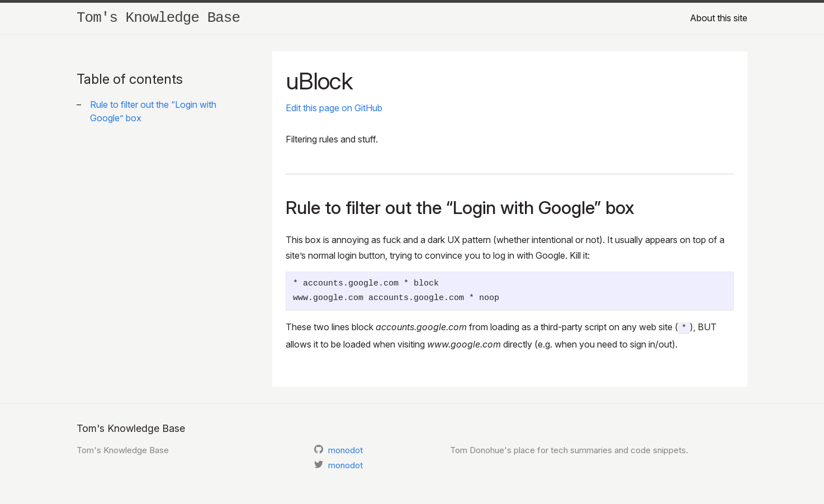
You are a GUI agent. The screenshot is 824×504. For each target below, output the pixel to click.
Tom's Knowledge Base (158, 18)
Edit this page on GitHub (334, 108)
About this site (719, 18)
